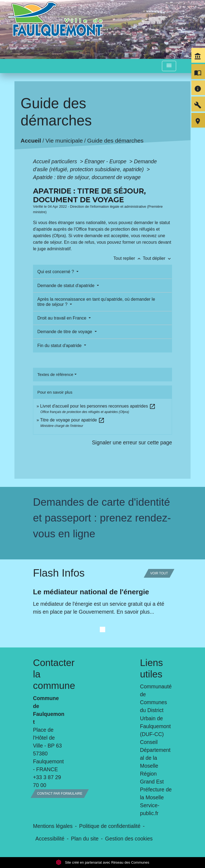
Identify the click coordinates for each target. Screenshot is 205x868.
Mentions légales (53, 826)
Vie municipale (64, 141)
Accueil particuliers (56, 161)
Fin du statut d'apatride (60, 346)
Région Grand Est (152, 778)
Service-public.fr (150, 809)
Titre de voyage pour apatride (72, 420)
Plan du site (85, 839)
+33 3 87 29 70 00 (47, 781)
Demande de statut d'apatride (67, 286)
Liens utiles (152, 668)
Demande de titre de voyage (65, 332)
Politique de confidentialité (110, 826)
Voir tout (159, 573)
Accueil (31, 141)
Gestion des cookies (129, 839)
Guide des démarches (115, 141)
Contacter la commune (49, 674)
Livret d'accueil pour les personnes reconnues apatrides (98, 406)
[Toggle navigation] (169, 66)
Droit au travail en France (62, 318)
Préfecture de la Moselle (156, 793)
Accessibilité (50, 839)
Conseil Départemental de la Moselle (155, 754)
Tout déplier (157, 258)
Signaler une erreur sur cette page (132, 442)
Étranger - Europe (106, 161)
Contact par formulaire (60, 794)
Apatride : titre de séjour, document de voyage (87, 177)
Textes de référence (55, 374)
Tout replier (128, 258)
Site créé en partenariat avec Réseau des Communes (103, 862)
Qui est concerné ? (56, 272)
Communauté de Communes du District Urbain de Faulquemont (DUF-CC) (156, 710)
